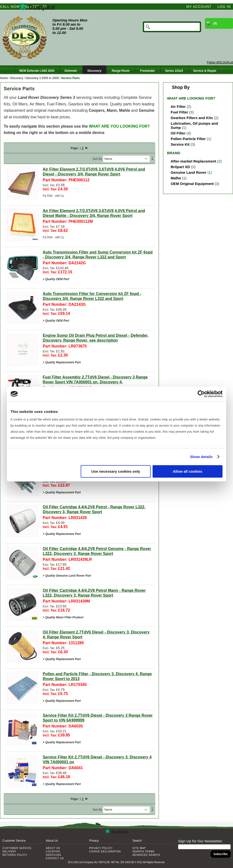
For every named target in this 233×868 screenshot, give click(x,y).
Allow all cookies (188, 471)
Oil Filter (178, 133)
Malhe (176, 178)
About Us (53, 848)
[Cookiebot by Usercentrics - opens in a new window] (201, 394)
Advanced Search (146, 855)
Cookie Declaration (105, 852)
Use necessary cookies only (116, 471)
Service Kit (180, 144)
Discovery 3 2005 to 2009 (42, 78)
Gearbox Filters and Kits (192, 118)
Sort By (97, 159)
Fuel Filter (179, 112)
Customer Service (17, 848)
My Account (199, 7)
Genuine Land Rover (189, 172)
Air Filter (178, 107)
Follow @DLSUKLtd (220, 62)
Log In (224, 7)
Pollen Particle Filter (188, 139)
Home (4, 78)
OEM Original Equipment (192, 184)
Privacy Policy (101, 848)
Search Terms (143, 852)
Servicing (54, 855)
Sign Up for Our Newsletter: (200, 841)
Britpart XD (180, 167)
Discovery (17, 78)
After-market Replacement (193, 161)
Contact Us (55, 858)
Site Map (139, 848)
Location (53, 852)
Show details (201, 457)
